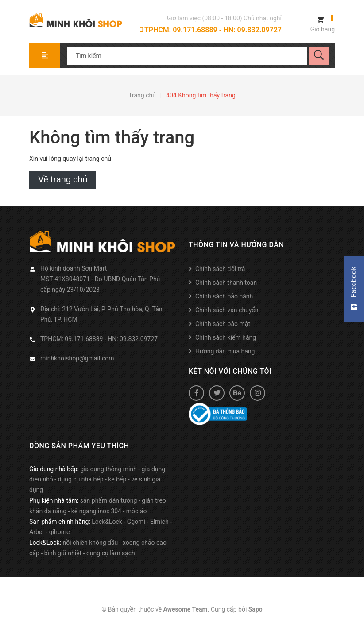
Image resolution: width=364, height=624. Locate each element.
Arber (37, 532)
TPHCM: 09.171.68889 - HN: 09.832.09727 (211, 30)
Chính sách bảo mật (223, 324)
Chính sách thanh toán (226, 283)
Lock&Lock (107, 522)
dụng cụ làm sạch (111, 553)
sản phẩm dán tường (109, 500)
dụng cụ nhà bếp (81, 479)
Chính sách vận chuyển (227, 310)
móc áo (137, 511)
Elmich (159, 522)
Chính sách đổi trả (220, 269)
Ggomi (136, 522)
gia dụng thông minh (108, 469)
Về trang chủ (63, 179)
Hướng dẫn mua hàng (225, 351)
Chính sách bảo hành (224, 296)
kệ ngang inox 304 (96, 511)
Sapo (256, 609)
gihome (60, 532)
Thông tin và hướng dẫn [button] (236, 245)
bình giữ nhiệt (63, 553)
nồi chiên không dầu (90, 543)
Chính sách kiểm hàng (226, 337)
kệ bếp (117, 479)
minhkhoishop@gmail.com (77, 358)
